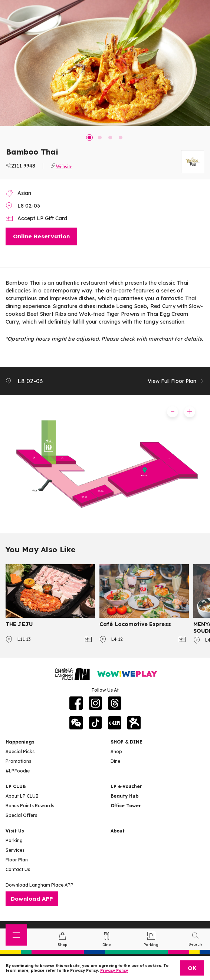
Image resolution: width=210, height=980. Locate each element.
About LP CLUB (22, 796)
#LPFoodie (18, 771)
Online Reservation (41, 236)
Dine (115, 761)
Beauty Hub (124, 796)
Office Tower (126, 806)
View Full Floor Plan (176, 381)
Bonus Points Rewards (30, 806)
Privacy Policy (114, 971)
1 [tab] (89, 138)
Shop (116, 751)
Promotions (18, 761)
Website (64, 166)
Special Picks (20, 751)
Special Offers (21, 815)
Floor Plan (17, 860)
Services (15, 850)
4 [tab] (121, 138)
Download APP (32, 899)
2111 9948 (23, 166)
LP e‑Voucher (126, 786)
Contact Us (18, 869)
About (118, 831)
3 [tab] (110, 138)
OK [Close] (192, 968)
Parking (14, 840)
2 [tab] (100, 138)
